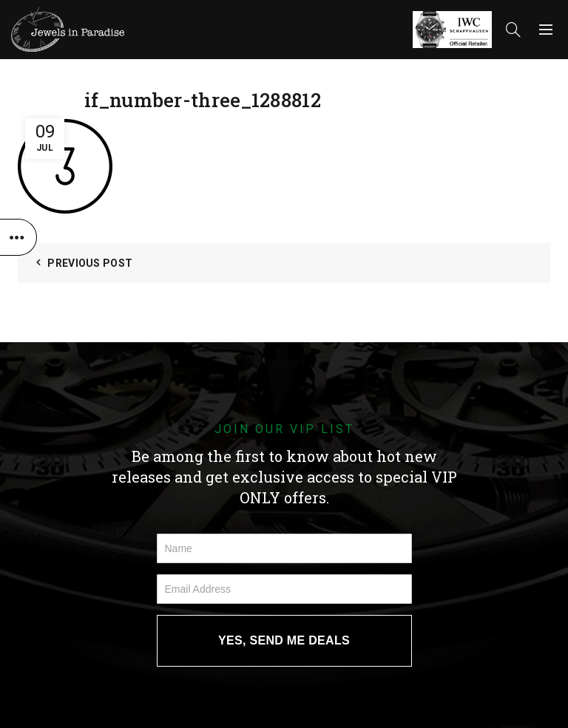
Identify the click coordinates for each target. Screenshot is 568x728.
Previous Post (90, 263)
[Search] (513, 30)
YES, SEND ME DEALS (284, 640)
